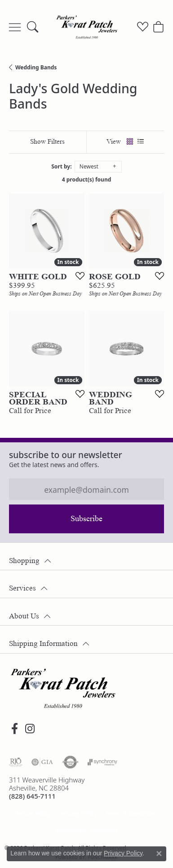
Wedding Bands (36, 67)
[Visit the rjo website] (16, 762)
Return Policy (33, 814)
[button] (33, 27)
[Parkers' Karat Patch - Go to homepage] (63, 688)
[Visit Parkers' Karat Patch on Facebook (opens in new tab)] (14, 729)
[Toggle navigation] (15, 27)
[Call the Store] (32, 796)
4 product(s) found (87, 180)
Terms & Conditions (132, 814)
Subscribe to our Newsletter (66, 455)
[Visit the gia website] (42, 762)
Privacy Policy (78, 814)
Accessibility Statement (86, 831)
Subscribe (86, 518)
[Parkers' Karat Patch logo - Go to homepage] (87, 27)
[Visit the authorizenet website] (70, 762)
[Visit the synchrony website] (102, 762)
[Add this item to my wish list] (77, 276)
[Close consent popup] (159, 854)
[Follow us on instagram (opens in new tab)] (30, 729)
